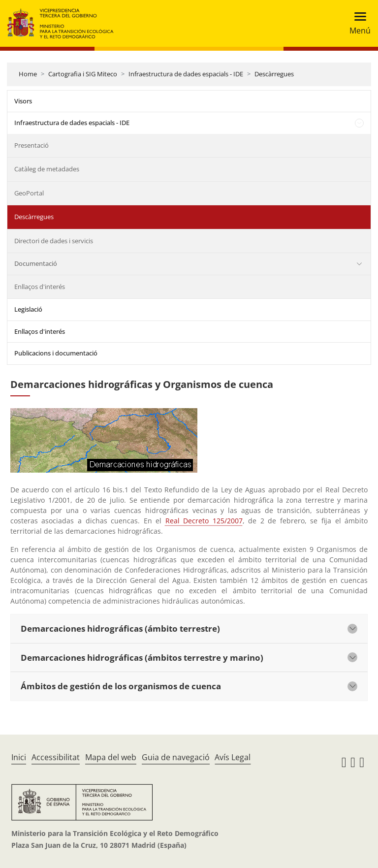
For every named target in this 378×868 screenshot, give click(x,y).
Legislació (28, 309)
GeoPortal (29, 193)
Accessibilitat (56, 757)
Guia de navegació (176, 757)
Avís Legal (233, 757)
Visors (23, 101)
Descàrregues (274, 74)
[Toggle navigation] (357, 23)
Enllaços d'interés (40, 287)
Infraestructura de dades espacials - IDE (186, 74)
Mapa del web (111, 757)
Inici (19, 757)
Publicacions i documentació (56, 353)
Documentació (36, 263)
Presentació (31, 145)
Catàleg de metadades (47, 169)
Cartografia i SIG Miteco (83, 74)
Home (28, 74)
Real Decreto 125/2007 (204, 521)
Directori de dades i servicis (54, 241)
